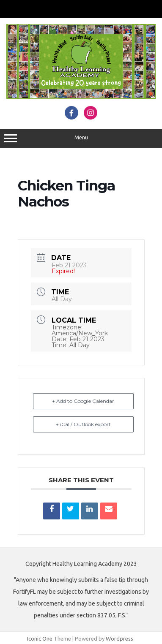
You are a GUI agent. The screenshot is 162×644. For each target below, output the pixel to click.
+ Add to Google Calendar (83, 401)
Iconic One (40, 639)
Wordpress (119, 639)
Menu (81, 139)
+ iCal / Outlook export (83, 424)
